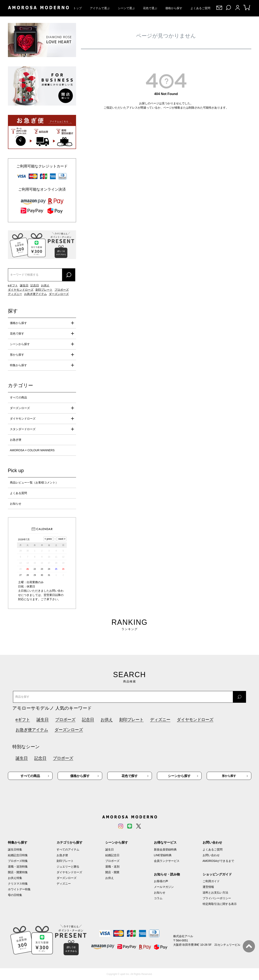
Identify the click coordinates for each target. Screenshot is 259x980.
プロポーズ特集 (18, 861)
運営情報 (208, 887)
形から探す (17, 355)
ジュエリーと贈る (68, 867)
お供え (45, 285)
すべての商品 (18, 397)
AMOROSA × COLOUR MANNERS (32, 450)
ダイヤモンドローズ (21, 290)
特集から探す (18, 365)
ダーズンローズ (59, 294)
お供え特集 (15, 878)
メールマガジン (164, 887)
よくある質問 (18, 493)
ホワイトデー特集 (19, 889)
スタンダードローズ (23, 429)
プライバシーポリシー (217, 898)
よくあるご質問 (200, 8)
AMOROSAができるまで (218, 861)
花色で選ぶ (150, 8)
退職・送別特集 (18, 867)
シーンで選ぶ (126, 8)
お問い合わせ (211, 855)
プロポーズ (62, 290)
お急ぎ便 (16, 440)
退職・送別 (112, 867)
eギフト (13, 285)
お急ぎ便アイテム (35, 294)
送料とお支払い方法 (215, 893)
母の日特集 (15, 895)
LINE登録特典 (163, 855)
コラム (158, 898)
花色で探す (17, 334)
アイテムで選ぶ (100, 8)
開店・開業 (112, 872)
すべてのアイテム (68, 849)
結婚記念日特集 (18, 855)
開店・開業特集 (18, 872)
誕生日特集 (15, 849)
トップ (77, 8)
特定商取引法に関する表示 (220, 904)
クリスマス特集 (18, 884)
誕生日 (24, 285)
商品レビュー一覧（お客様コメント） (34, 482)
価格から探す (174, 8)
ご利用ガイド (211, 881)
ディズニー (15, 294)
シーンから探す (20, 344)
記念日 (35, 285)
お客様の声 (161, 881)
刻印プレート (44, 290)
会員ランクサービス (167, 861)
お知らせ (16, 504)
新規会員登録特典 (165, 849)
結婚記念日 (112, 855)
